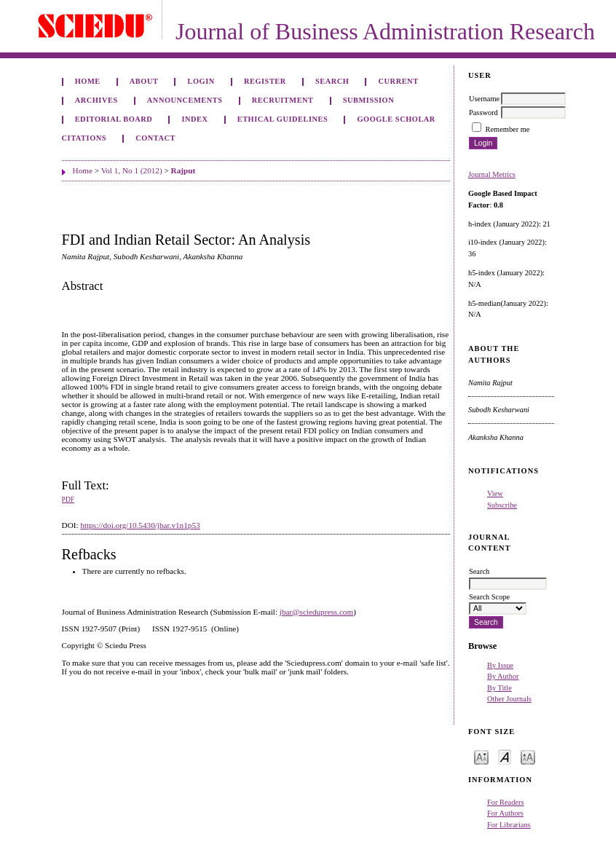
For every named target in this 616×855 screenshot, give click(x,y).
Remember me (508, 129)
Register (265, 81)
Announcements (185, 100)
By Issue (500, 665)
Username (484, 99)
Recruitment (283, 100)
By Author (503, 676)
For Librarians (509, 825)
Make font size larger (528, 756)
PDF (68, 500)
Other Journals (509, 699)
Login (201, 81)
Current (399, 81)
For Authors (505, 813)
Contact (155, 138)
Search (332, 81)
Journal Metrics (492, 174)
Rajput (183, 170)
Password (483, 113)
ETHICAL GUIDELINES (283, 119)
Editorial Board (114, 119)
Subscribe (502, 505)
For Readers (506, 802)
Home (88, 81)
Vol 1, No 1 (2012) (132, 170)
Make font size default (505, 756)
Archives (96, 100)
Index (194, 119)
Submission (368, 100)
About (144, 81)
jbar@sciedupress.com (316, 612)
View (495, 493)
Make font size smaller (481, 756)
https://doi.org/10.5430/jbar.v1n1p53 (140, 525)
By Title (499, 688)
